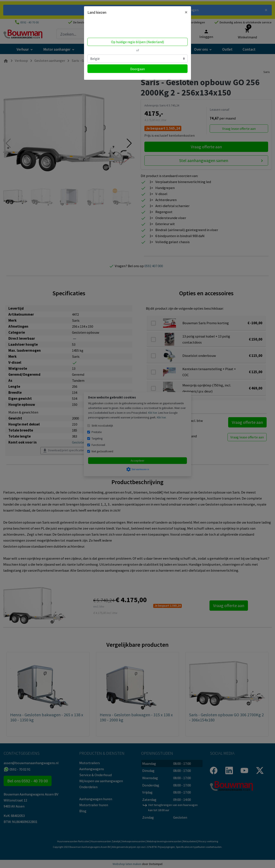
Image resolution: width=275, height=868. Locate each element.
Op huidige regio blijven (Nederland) (137, 42)
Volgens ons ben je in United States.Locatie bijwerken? (115, 27)
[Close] (186, 12)
